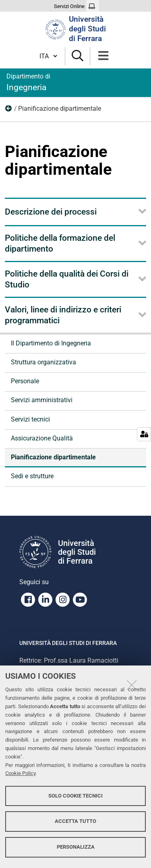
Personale (25, 381)
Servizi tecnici (30, 419)
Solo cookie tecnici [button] (75, 796)
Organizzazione (9, 110)
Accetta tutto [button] (75, 821)
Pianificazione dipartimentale (53, 457)
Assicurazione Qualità (42, 438)
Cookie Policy (20, 773)
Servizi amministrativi (42, 400)
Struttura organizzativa (43, 362)
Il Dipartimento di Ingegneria (51, 343)
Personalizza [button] (76, 847)
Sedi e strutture (32, 476)
